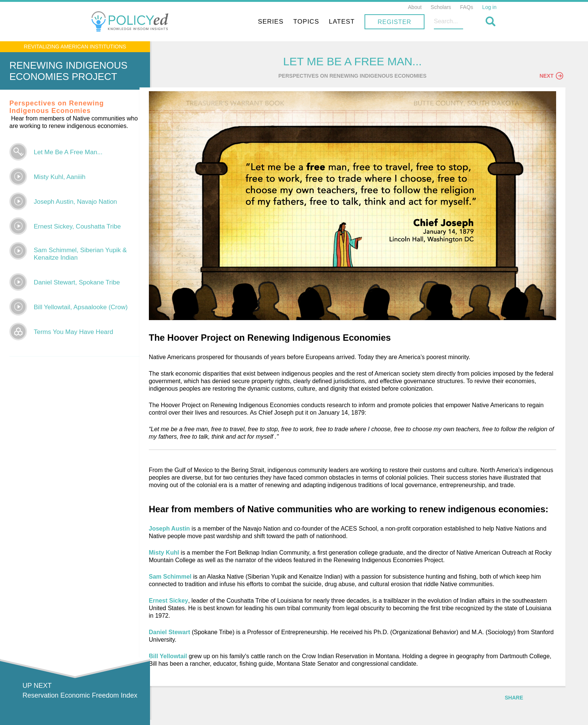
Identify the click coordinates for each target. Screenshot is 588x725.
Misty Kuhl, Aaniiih (60, 177)
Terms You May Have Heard (73, 332)
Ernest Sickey (202, 605)
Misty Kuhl (198, 557)
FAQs (467, 7)
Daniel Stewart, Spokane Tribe (77, 282)
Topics (358, 22)
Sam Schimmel (203, 581)
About (415, 7)
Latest (394, 22)
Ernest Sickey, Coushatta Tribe (77, 226)
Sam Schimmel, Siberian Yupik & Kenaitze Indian (80, 254)
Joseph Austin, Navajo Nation (75, 202)
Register (446, 22)
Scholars (441, 7)
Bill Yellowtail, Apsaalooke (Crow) (81, 307)
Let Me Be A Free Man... (68, 152)
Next (551, 78)
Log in (489, 7)
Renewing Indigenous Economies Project (68, 71)
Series (322, 22)
